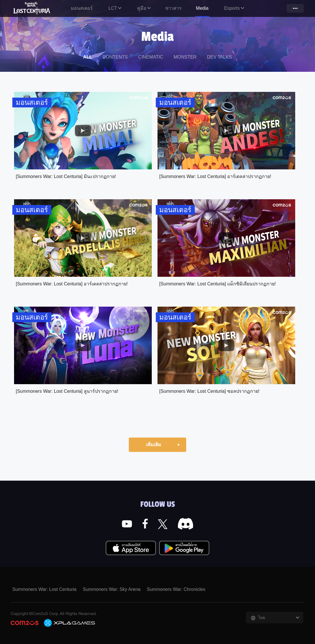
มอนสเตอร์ (82, 8)
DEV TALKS (220, 57)
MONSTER (185, 57)
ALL (88, 57)
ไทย (262, 618)
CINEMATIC (151, 57)
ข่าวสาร (173, 8)
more (295, 8)
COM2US (25, 623)
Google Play (184, 548)
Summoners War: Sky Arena (111, 589)
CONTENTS (115, 57)
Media (202, 8)
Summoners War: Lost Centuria (32, 8)
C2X (70, 623)
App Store (131, 548)
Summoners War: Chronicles (176, 589)
